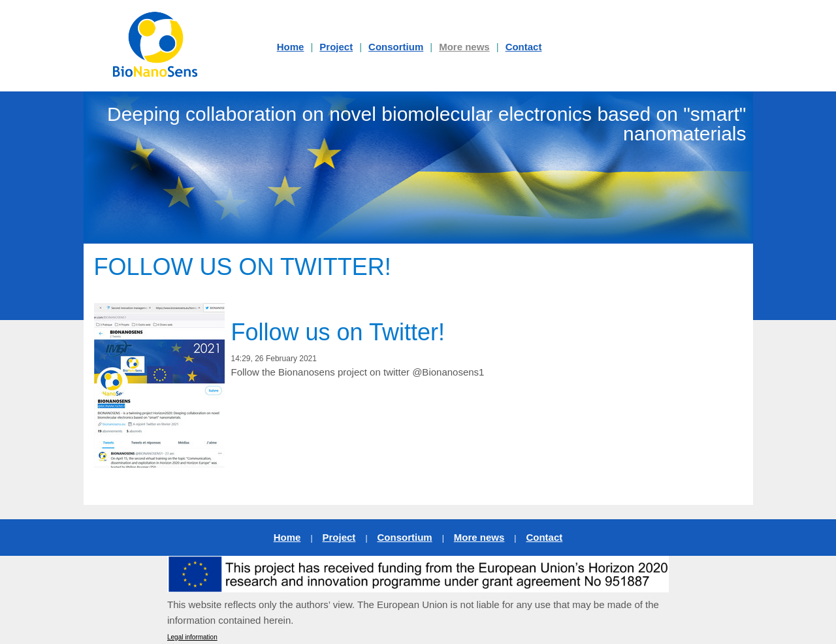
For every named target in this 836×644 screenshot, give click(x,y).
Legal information (192, 637)
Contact (524, 47)
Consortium (396, 47)
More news (464, 47)
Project (336, 47)
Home (287, 537)
